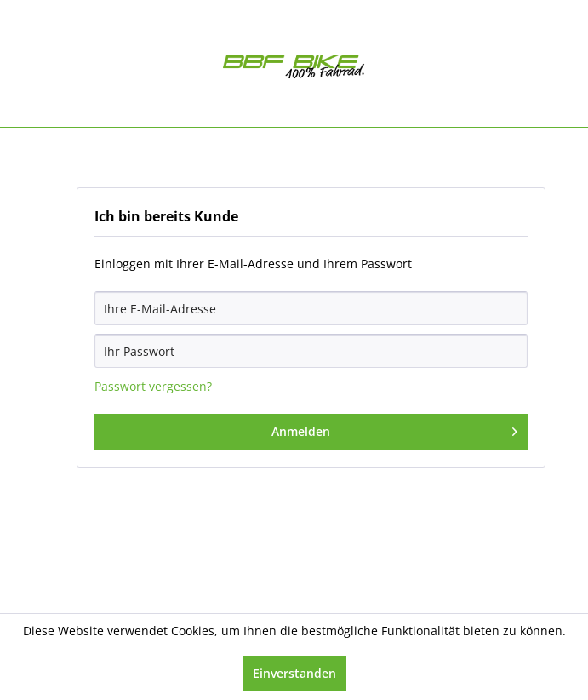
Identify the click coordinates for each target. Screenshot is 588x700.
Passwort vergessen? (153, 386)
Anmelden (394, 429)
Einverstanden (294, 673)
